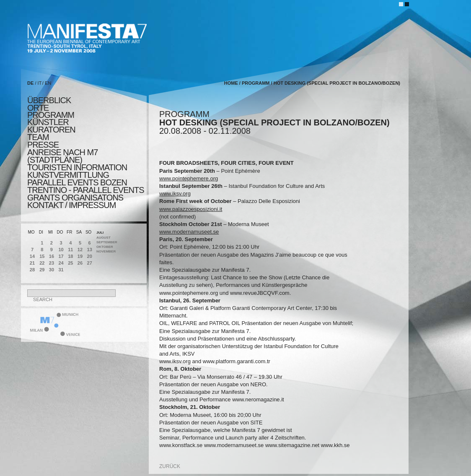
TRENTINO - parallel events (86, 190)
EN (48, 83)
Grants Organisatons (75, 198)
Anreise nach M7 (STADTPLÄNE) (62, 156)
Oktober (105, 247)
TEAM (38, 137)
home (231, 83)
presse (43, 145)
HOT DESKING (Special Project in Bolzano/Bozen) (337, 83)
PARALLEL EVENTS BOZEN (77, 182)
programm (51, 115)
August (104, 238)
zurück (170, 466)
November (106, 251)
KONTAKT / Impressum (71, 205)
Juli (100, 233)
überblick (49, 100)
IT (40, 83)
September (107, 242)
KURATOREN (51, 130)
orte (38, 108)
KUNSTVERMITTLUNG (68, 175)
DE (30, 83)
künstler (48, 122)
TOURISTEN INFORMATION (77, 167)
